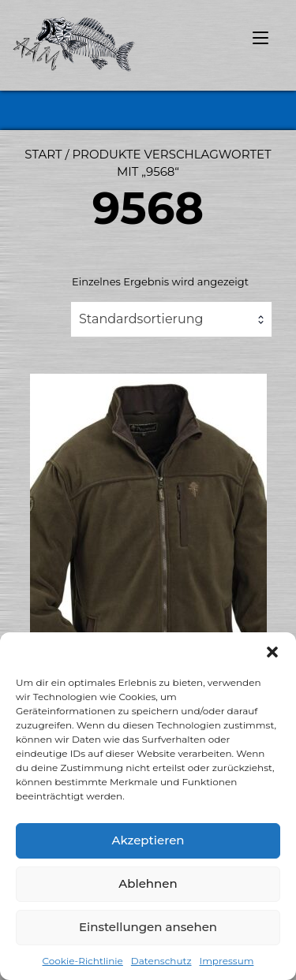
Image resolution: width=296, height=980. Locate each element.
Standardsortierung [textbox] (141, 319)
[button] (272, 652)
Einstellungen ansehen (148, 927)
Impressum (227, 961)
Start (43, 154)
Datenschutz (161, 961)
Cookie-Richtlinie (83, 961)
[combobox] (171, 319)
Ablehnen (148, 883)
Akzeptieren (148, 840)
